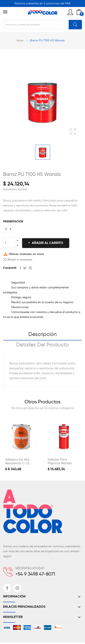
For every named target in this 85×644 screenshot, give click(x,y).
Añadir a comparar (18, 259)
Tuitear (25, 268)
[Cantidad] (9, 243)
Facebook (7, 588)
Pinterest (30, 268)
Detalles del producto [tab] (42, 345)
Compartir (20, 268)
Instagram (17, 588)
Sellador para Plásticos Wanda (60, 461)
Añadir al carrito (47, 243)
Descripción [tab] (43, 335)
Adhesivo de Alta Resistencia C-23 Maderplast (17, 462)
